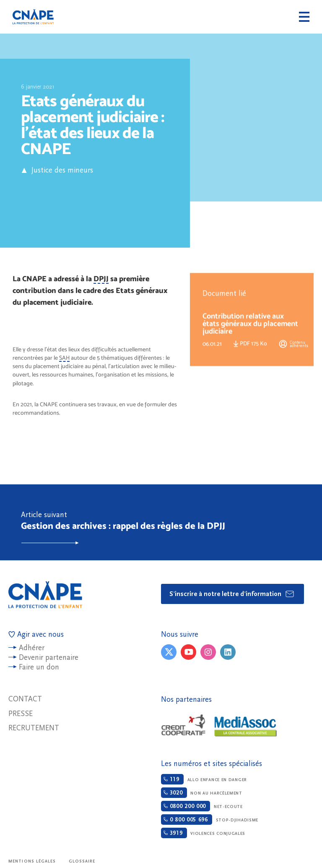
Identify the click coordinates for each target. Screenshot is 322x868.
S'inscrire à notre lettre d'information (232, 594)
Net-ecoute (202, 806)
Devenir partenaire (49, 658)
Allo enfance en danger (204, 779)
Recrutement (34, 728)
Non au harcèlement (202, 793)
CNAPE (33, 17)
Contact (25, 699)
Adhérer (32, 648)
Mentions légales (32, 861)
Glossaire (82, 861)
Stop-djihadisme (210, 820)
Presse (21, 714)
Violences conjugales (203, 833)
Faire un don (39, 667)
